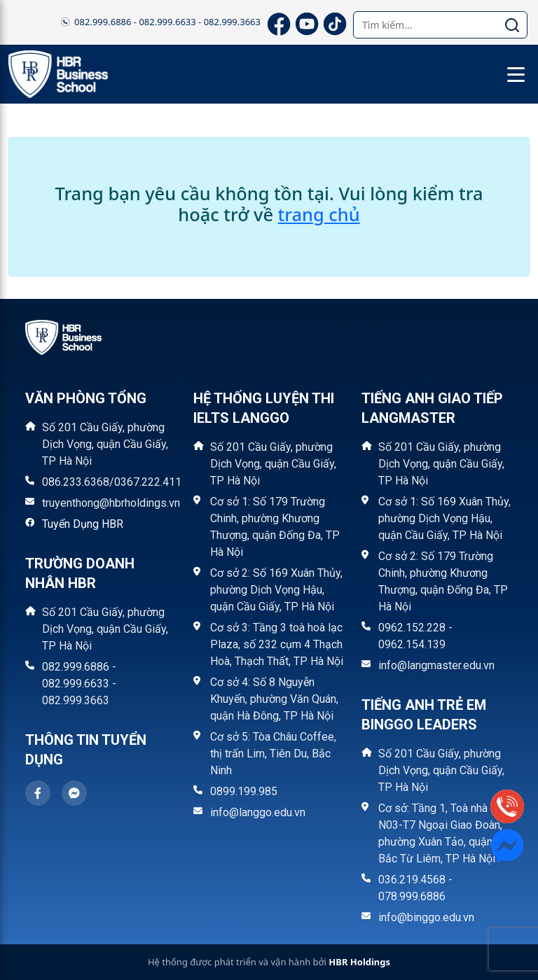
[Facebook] (277, 22)
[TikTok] (333, 22)
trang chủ (319, 214)
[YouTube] (305, 22)
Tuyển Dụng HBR (83, 524)
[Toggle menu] (516, 74)
